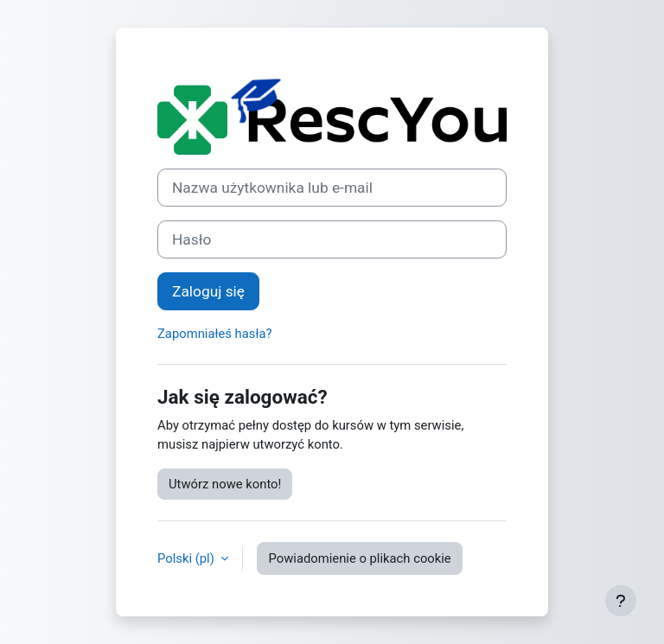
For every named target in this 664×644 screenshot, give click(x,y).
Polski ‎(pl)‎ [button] (187, 558)
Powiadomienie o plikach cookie (359, 558)
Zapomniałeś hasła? (215, 334)
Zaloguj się (208, 291)
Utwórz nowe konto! (225, 484)
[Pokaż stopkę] (621, 601)
